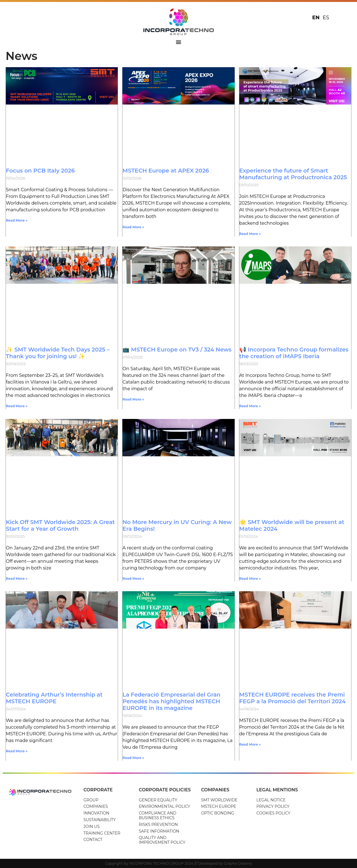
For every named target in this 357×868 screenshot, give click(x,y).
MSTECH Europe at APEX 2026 (166, 171)
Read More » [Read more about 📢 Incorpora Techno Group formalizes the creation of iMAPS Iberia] (250, 406)
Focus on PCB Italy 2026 (40, 171)
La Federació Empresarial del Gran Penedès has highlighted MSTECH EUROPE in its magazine (171, 701)
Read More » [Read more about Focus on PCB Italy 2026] (17, 220)
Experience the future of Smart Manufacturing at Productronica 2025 (293, 174)
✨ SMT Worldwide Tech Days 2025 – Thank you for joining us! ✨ (58, 353)
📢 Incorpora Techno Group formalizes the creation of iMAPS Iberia (294, 353)
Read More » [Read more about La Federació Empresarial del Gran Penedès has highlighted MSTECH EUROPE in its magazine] (133, 758)
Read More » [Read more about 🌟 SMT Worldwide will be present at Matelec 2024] (250, 579)
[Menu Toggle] (178, 42)
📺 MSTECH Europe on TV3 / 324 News (177, 350)
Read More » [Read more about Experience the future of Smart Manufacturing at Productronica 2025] (250, 234)
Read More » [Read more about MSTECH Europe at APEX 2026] (133, 227)
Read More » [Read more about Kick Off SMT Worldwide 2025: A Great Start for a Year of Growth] (17, 579)
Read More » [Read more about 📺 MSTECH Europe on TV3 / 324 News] (133, 399)
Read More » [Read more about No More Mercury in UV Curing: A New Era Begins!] (133, 579)
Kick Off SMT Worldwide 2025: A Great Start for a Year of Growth (60, 525)
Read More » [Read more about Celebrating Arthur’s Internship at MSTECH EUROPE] (17, 751)
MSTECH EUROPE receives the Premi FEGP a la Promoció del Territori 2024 (293, 698)
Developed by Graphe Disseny (225, 863)
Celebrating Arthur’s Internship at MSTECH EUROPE (54, 698)
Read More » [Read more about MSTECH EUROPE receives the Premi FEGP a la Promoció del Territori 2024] (250, 744)
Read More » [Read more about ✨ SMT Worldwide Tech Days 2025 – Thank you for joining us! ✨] (17, 406)
